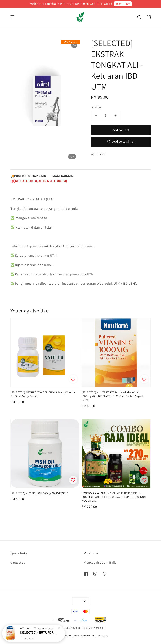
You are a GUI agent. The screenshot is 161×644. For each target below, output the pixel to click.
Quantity (96, 107)
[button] (13, 17)
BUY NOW (123, 4)
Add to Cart (121, 130)
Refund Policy (82, 636)
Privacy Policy (100, 636)
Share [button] (98, 154)
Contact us (18, 563)
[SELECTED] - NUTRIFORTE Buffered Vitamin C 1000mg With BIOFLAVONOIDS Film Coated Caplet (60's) (39, 632)
